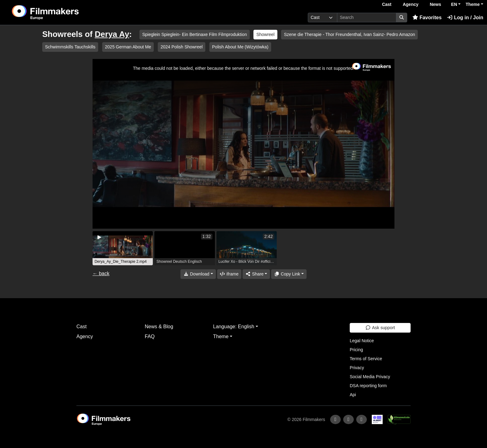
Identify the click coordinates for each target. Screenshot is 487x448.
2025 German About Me (128, 47)
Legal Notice (362, 341)
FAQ (150, 336)
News (436, 4)
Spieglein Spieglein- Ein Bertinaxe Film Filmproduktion (195, 34)
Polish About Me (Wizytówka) (240, 47)
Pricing (356, 350)
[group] (123, 248)
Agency (411, 4)
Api (353, 395)
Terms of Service (366, 359)
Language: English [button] (234, 327)
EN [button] (454, 4)
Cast (387, 4)
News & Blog (159, 327)
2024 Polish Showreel (182, 47)
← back (101, 273)
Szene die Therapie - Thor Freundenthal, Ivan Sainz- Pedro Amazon (349, 34)
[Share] (256, 274)
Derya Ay (112, 34)
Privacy (357, 368)
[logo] (61, 12)
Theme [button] (473, 4)
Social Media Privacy (370, 377)
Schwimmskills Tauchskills (70, 47)
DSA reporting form (368, 386)
